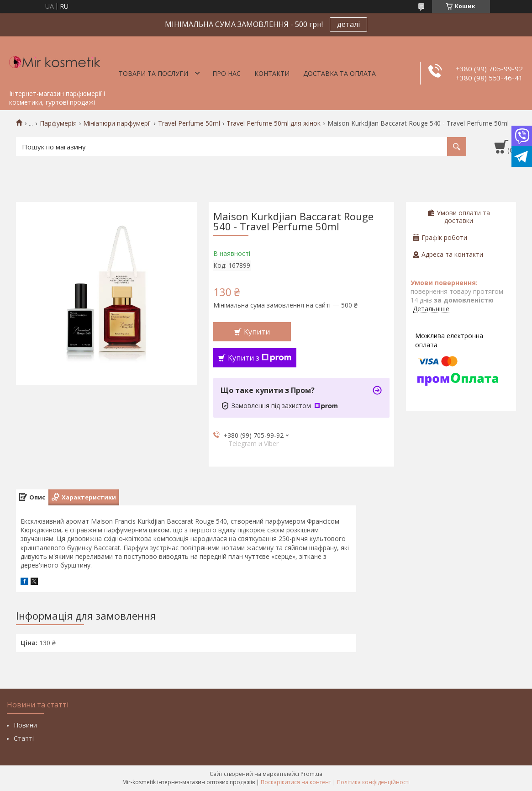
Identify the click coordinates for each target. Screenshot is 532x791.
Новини (25, 725)
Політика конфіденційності (373, 782)
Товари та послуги (153, 73)
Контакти (272, 73)
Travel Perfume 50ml (189, 123)
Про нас (226, 73)
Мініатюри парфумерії (117, 123)
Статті (24, 738)
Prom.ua (311, 774)
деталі (348, 24)
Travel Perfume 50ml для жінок (274, 123)
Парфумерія (58, 123)
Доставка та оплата (340, 73)
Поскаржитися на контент (296, 782)
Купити (257, 332)
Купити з (260, 358)
